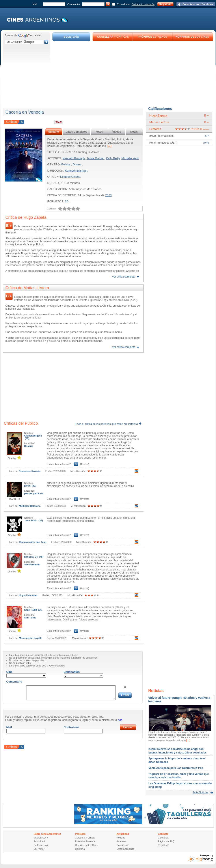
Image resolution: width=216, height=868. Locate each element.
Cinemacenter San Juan (33, 542)
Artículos (121, 841)
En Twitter (39, 849)
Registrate (165, 4)
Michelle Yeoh (130, 158)
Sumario (54, 132)
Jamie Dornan (96, 158)
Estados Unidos (70, 177)
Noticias (121, 838)
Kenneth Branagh (74, 158)
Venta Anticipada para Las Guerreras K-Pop (176, 768)
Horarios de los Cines (87, 845)
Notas (134, 132)
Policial (66, 164)
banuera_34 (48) (34, 557)
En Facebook (41, 845)
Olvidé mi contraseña (143, 4)
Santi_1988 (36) (33, 610)
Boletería (80, 849)
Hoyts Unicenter (28, 595)
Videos (116, 132)
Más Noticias (201, 792)
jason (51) (30, 486)
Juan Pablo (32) (34, 520)
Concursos (122, 845)
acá (120, 720)
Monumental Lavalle (31, 638)
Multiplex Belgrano (30, 506)
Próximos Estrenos (85, 841)
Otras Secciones (126, 849)
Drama (77, 164)
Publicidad (39, 841)
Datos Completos (76, 132)
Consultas (163, 838)
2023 (109, 195)
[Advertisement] (133, 74)
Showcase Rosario (30, 471)
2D (67, 201)
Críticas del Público (21, 423)
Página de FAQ (166, 841)
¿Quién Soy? (41, 838)
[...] (109, 146)
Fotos (99, 132)
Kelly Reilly (113, 158)
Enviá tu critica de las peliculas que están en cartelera (108, 424)
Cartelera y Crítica (85, 838)
